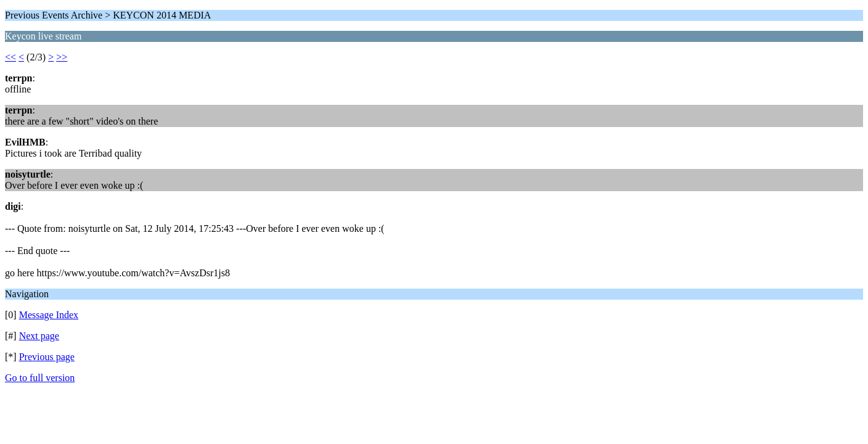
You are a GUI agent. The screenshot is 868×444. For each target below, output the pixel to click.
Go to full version (40, 378)
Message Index (49, 315)
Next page (39, 336)
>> (62, 57)
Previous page (47, 357)
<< (10, 57)
